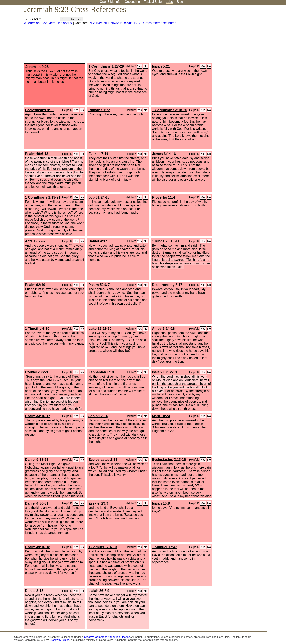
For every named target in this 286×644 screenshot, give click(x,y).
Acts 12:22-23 (36, 241)
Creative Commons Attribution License (107, 637)
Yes (140, 66)
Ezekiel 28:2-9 (36, 372)
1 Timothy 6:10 (37, 329)
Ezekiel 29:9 (98, 503)
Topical (153, 2)
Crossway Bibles (59, 640)
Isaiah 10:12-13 (164, 372)
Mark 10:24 (161, 416)
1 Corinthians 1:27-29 (106, 66)
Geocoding (132, 2)
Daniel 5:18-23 (37, 460)
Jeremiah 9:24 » (61, 23)
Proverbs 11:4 (163, 197)
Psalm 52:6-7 (99, 285)
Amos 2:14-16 (163, 329)
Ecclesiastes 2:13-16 (169, 460)
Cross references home (160, 23)
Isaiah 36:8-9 (99, 591)
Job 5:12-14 (98, 416)
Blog (180, 2)
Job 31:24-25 (99, 197)
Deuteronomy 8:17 (167, 285)
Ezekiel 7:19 (98, 154)
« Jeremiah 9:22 (35, 23)
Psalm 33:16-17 (38, 416)
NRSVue (127, 23)
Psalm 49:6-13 (37, 154)
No (146, 66)
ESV (137, 23)
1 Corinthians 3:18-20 (170, 110)
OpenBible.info (110, 2)
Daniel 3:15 (34, 591)
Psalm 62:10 (35, 285)
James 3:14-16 (164, 154)
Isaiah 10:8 (161, 503)
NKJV (115, 23)
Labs (169, 2)
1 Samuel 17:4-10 (103, 547)
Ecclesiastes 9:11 (39, 110)
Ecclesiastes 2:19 (103, 460)
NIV (92, 23)
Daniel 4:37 (98, 241)
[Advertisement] (246, 36)
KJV (99, 23)
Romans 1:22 (99, 110)
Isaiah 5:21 (161, 66)
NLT (106, 23)
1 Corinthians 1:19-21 (43, 197)
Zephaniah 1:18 (101, 372)
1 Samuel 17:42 (165, 547)
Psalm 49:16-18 (38, 547)
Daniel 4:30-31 (37, 503)
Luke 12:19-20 (100, 329)
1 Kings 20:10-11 (166, 241)
